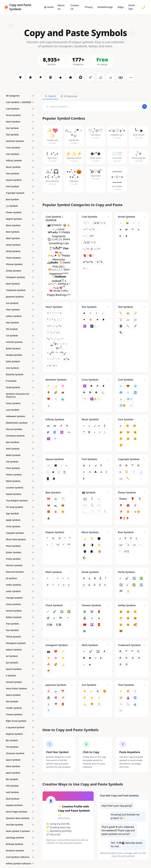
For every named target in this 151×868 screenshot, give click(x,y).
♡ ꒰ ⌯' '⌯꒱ (53, 332)
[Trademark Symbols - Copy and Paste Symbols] (20, 290)
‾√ (128, 546)
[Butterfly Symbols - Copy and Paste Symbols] (20, 374)
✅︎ (134, 585)
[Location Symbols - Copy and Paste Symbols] (20, 488)
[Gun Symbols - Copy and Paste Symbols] (20, 630)
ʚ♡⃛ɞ (100, 262)
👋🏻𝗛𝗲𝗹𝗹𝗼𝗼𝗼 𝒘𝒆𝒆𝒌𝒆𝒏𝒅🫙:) (59, 279)
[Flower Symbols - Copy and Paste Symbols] (20, 212)
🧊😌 (123, 405)
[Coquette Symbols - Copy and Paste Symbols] (20, 533)
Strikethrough (105, 7)
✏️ (128, 326)
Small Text (131, 7)
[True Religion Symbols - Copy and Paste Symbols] (20, 501)
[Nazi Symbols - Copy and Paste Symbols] (20, 323)
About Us (61, 7)
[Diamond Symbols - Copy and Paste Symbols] (20, 572)
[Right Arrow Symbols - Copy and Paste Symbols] (20, 721)
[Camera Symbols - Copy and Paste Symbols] (20, 714)
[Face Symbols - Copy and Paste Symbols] (20, 174)
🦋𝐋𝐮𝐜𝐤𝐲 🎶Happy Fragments (59, 234)
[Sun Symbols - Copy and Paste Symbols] (20, 303)
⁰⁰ (69, 546)
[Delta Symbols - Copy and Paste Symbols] (20, 362)
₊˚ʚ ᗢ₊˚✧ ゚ (99, 223)
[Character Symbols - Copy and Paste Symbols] (20, 753)
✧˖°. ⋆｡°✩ (89, 229)
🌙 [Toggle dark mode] (143, 7)
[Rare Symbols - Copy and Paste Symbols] (20, 442)
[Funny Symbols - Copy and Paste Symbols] (20, 604)
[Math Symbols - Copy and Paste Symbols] (20, 238)
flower (123, 499)
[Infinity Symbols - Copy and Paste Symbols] (20, 161)
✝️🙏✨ (95, 399)
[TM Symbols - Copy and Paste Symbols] (20, 329)
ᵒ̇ (63, 546)
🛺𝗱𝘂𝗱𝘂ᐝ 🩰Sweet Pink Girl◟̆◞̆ (59, 264)
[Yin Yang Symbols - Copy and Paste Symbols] (20, 507)
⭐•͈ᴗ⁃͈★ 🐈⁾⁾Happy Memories (59, 257)
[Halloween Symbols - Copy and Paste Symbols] (20, 416)
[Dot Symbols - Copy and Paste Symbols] (20, 702)
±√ (121, 546)
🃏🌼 (137, 512)
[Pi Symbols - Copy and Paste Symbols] (20, 381)
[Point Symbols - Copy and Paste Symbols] (20, 468)
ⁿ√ (134, 546)
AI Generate (69, 96)
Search (50, 96)
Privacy (89, 7)
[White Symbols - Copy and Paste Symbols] (20, 455)
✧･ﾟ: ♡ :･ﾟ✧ (54, 313)
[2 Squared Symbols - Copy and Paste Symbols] (20, 727)
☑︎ (141, 585)
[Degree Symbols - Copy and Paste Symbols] (20, 219)
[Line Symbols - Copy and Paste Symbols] (20, 368)
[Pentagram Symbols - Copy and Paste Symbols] (20, 643)
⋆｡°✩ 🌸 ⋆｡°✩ (92, 249)
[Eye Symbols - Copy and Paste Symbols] (20, 663)
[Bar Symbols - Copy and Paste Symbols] (20, 779)
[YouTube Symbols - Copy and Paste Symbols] (20, 825)
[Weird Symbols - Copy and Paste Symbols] (20, 481)
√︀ (136, 539)
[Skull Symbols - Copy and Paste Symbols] (20, 799)
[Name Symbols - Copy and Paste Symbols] (20, 695)
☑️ (121, 585)
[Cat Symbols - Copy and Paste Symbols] (20, 336)
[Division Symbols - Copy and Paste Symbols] (20, 565)
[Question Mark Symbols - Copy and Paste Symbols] (20, 818)
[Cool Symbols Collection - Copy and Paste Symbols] (20, 857)
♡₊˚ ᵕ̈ (86, 223)
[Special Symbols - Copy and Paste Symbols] (20, 669)
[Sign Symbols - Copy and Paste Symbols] (20, 514)
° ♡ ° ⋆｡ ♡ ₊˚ (54, 320)
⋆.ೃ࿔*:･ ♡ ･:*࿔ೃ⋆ (57, 353)
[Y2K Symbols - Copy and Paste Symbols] (20, 462)
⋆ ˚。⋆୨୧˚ (88, 236)
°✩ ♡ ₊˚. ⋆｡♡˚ (55, 339)
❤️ (49, 399)
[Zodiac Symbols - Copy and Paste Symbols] (20, 552)
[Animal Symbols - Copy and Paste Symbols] (20, 611)
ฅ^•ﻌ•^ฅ (88, 262)
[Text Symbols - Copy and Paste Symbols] (20, 135)
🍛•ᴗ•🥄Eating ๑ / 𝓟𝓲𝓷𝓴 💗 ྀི (59, 286)
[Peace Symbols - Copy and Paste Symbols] (20, 546)
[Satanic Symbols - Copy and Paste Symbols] (20, 650)
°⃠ (58, 546)
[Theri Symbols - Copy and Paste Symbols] (20, 310)
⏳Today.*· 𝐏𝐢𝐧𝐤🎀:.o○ (59, 250)
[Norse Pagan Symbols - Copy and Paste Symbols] (20, 812)
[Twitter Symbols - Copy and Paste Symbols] (20, 475)
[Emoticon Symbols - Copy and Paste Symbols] (20, 851)
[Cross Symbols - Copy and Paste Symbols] (20, 148)
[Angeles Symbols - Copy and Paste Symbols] (20, 805)
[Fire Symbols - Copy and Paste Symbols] (20, 747)
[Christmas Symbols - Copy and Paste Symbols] (20, 436)
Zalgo (121, 7)
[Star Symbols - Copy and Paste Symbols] (20, 128)
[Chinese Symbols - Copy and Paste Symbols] (20, 264)
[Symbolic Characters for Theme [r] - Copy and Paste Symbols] (20, 395)
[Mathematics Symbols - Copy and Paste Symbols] (20, 423)
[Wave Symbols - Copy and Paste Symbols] (20, 766)
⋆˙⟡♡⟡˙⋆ (52, 365)
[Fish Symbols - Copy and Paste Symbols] (20, 786)
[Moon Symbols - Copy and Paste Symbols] (20, 225)
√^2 (127, 552)
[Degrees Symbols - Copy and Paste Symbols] (20, 734)
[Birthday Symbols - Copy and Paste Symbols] (20, 844)
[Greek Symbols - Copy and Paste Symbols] (20, 245)
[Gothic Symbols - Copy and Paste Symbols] (20, 585)
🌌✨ (94, 326)
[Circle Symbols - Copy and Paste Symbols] (20, 527)
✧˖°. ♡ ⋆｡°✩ (54, 326)
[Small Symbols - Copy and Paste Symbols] (20, 387)
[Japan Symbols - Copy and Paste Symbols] (20, 773)
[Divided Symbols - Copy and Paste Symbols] (20, 355)
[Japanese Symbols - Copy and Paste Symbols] (20, 297)
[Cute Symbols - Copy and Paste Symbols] (20, 109)
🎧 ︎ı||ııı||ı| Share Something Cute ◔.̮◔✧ (59, 243)
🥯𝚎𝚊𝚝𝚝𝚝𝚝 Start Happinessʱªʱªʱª (59, 272)
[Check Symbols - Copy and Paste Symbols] (20, 258)
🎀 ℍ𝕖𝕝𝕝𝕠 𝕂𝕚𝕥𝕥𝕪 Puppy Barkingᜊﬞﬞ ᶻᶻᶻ (59, 293)
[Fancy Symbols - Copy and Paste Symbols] (20, 403)
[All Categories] (20, 96)
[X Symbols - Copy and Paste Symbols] (20, 676)
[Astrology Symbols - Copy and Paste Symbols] (20, 838)
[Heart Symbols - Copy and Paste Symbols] (20, 122)
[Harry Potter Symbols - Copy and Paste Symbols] (20, 689)
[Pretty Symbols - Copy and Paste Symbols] (20, 559)
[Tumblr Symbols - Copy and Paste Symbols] (20, 708)
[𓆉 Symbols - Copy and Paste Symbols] (20, 206)
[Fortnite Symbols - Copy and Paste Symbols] (20, 342)
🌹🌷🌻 (124, 519)
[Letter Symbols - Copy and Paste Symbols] (20, 591)
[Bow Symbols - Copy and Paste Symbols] (20, 199)
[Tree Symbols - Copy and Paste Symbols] (20, 624)
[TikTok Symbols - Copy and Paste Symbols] (20, 637)
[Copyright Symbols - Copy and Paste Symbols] (20, 193)
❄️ (128, 392)
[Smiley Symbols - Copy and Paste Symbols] (20, 271)
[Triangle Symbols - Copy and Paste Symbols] (20, 598)
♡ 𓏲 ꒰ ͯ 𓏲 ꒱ (53, 359)
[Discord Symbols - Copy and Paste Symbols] (20, 429)
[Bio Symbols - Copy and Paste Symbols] (20, 740)
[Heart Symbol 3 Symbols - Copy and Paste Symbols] (20, 831)
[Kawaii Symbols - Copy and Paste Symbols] (20, 494)
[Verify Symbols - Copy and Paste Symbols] (20, 251)
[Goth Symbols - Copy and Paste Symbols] (20, 449)
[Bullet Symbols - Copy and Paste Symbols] (20, 349)
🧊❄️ (130, 399)
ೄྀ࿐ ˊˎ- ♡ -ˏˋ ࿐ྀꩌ (59, 346)
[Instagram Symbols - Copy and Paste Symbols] (20, 277)
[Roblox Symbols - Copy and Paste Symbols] (20, 617)
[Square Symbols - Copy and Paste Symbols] (20, 180)
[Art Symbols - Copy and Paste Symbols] (20, 656)
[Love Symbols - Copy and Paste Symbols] (20, 410)
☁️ (56, 399)
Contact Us (75, 7)
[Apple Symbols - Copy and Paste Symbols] (20, 520)
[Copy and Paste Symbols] (49, 7)
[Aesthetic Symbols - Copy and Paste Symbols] (20, 141)
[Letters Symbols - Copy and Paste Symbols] (20, 316)
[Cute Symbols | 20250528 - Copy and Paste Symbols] (20, 102)
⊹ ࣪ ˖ (85, 268)
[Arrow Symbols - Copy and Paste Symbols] (20, 115)
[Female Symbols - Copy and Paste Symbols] (20, 682)
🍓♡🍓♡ (89, 255)
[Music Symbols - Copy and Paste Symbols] (20, 167)
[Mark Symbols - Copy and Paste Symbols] (20, 284)
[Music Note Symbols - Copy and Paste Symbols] (20, 539)
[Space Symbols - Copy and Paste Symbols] (20, 760)
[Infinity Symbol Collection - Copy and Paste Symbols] (20, 864)
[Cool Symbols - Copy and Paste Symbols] (20, 154)
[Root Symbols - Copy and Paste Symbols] (20, 232)
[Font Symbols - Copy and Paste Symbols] (20, 187)
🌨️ (131, 405)
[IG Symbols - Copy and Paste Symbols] (20, 578)
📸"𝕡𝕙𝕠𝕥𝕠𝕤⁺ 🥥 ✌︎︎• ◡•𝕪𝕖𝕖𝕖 (59, 227)
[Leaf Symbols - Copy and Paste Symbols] (20, 792)
